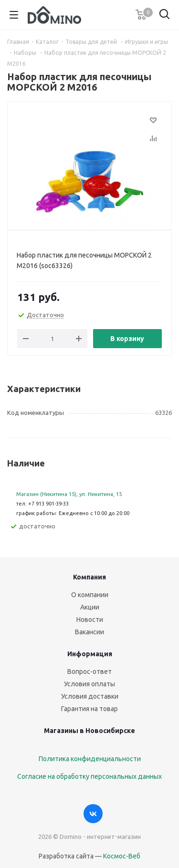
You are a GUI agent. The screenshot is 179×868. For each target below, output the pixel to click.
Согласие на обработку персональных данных (89, 776)
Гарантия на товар (89, 709)
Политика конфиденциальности (90, 759)
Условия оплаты (89, 684)
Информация (90, 654)
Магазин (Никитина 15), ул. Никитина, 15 (69, 494)
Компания (89, 577)
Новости (90, 620)
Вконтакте (93, 814)
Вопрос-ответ (89, 672)
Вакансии (89, 632)
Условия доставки (90, 696)
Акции (90, 607)
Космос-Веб (122, 856)
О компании (90, 595)
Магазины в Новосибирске (89, 731)
